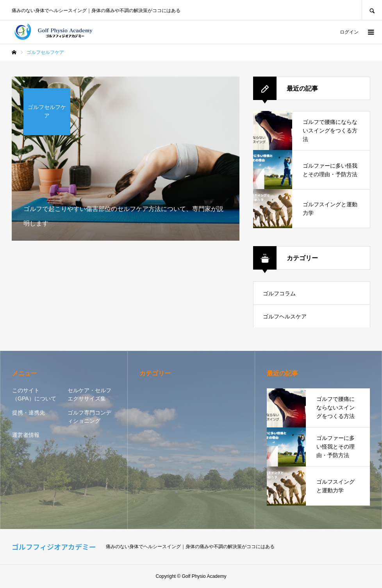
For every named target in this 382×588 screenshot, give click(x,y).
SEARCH (372, 10)
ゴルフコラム (279, 293)
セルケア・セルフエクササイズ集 (89, 394)
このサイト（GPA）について (34, 394)
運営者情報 (26, 435)
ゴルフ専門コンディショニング (89, 417)
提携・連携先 (29, 413)
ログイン (349, 32)
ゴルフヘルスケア (285, 316)
